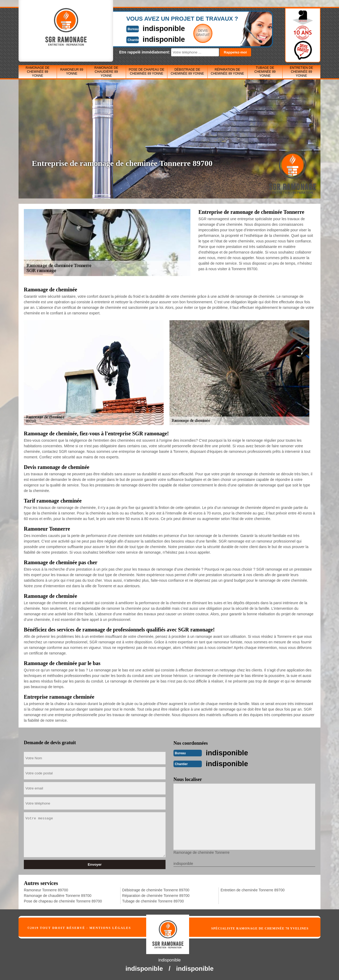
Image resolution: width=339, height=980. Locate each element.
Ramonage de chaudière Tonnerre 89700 (58, 895)
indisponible (154, 28)
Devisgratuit (194, 33)
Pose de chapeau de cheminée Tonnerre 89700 (63, 901)
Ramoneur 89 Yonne (72, 72)
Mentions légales (110, 927)
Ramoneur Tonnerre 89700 (46, 889)
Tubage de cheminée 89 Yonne (265, 72)
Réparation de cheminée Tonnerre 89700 (156, 895)
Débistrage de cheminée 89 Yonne (187, 72)
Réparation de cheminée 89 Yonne (228, 72)
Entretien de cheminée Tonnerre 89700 (253, 889)
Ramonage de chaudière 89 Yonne (106, 72)
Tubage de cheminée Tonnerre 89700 (153, 901)
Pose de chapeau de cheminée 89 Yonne (147, 72)
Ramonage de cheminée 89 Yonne (38, 72)
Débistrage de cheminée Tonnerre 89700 (156, 889)
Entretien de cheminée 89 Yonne (301, 72)
